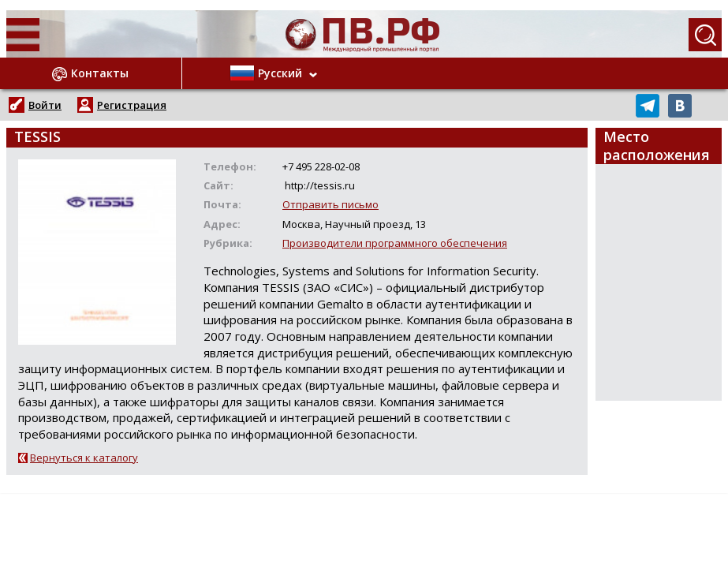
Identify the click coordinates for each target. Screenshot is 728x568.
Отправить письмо (330, 204)
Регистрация (132, 105)
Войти (45, 105)
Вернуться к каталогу (84, 458)
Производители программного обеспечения (395, 243)
